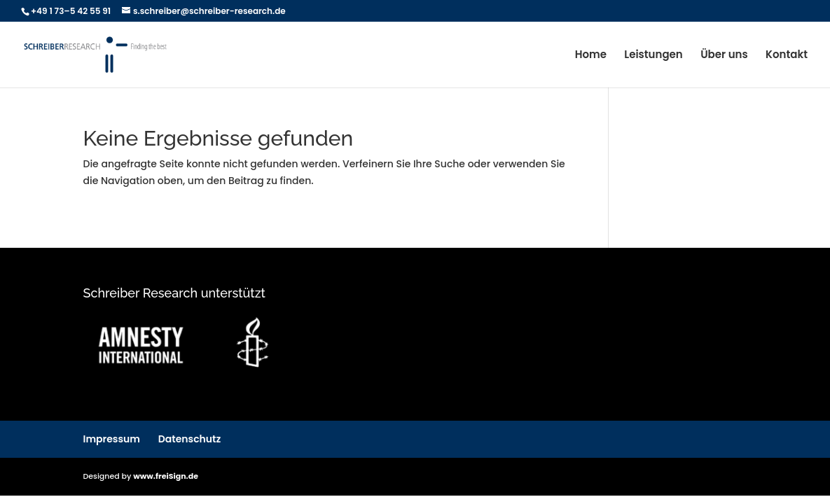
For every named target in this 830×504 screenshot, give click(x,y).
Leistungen (653, 56)
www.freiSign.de (166, 476)
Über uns (724, 56)
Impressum (112, 439)
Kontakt (787, 56)
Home (591, 56)
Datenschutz (190, 439)
